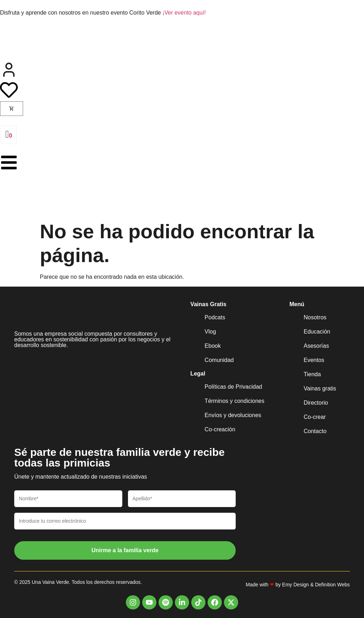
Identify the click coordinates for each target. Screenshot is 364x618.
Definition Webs (332, 585)
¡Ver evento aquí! (184, 13)
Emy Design (296, 585)
